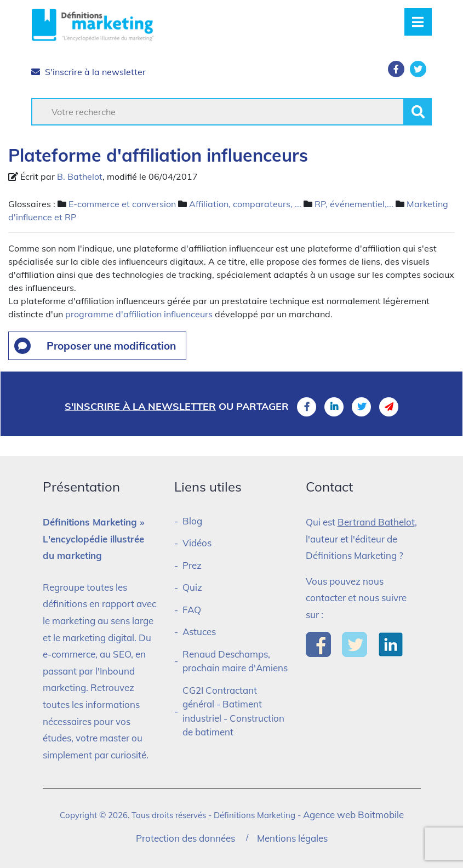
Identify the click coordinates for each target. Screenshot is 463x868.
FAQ (192, 610)
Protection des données (185, 838)
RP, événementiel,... (354, 204)
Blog (192, 521)
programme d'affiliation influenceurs (139, 314)
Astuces (199, 632)
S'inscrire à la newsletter (88, 72)
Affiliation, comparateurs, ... (245, 204)
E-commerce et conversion (122, 204)
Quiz (192, 587)
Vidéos (197, 543)
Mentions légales (292, 838)
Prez (192, 565)
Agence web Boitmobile (353, 815)
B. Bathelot (80, 176)
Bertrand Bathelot (376, 522)
